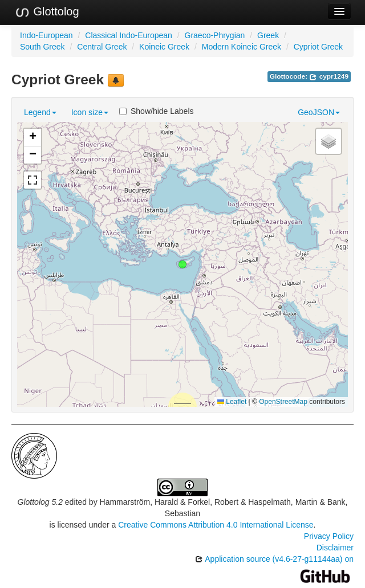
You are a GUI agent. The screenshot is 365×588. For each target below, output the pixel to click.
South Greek (42, 47)
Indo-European (46, 35)
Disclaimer (335, 548)
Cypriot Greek (318, 47)
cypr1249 (329, 76)
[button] (182, 264)
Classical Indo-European (129, 35)
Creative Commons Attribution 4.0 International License (216, 525)
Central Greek (102, 47)
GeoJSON (319, 112)
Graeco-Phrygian (215, 35)
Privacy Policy (329, 536)
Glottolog (47, 12)
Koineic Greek (164, 47)
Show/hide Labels (157, 111)
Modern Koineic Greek (242, 47)
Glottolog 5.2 (40, 502)
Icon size (90, 112)
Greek (268, 35)
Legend (40, 112)
